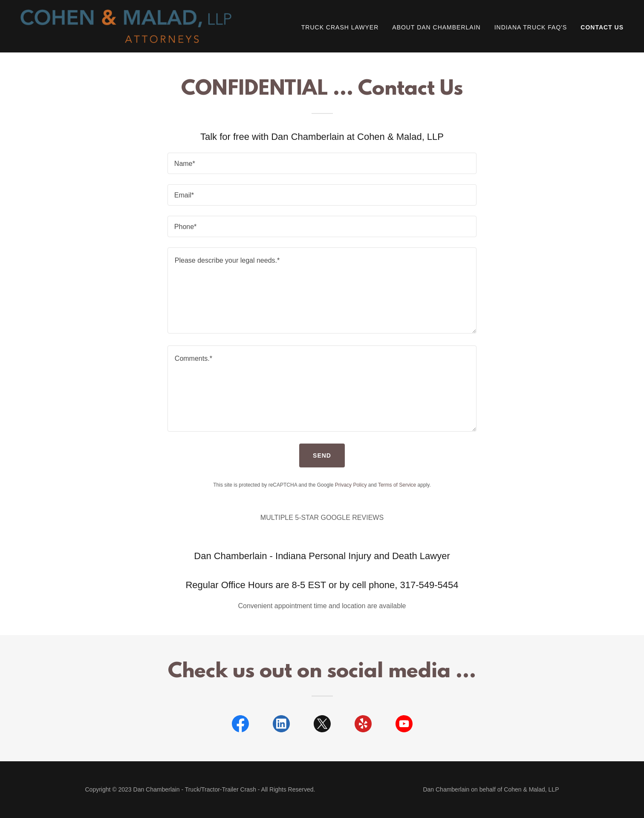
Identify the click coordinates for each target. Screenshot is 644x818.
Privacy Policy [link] (351, 485)
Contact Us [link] (602, 27)
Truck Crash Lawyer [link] (340, 27)
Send (322, 455)
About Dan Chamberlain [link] (436, 27)
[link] (126, 26)
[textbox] (322, 163)
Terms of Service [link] (397, 485)
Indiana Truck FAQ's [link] (531, 27)
